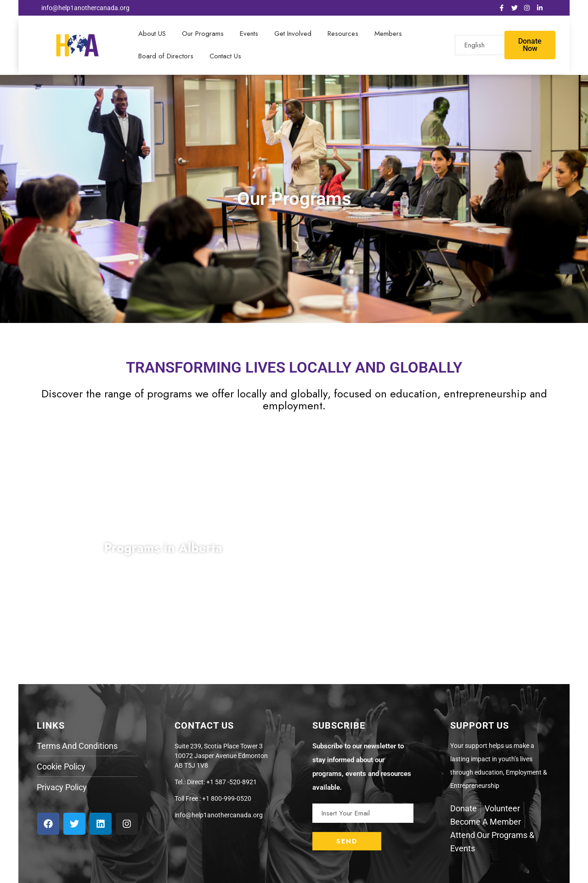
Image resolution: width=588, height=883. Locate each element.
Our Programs (203, 34)
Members (388, 34)
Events (249, 34)
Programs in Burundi (425, 548)
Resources (343, 34)
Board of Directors (166, 56)
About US (152, 34)
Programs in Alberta (163, 548)
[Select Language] (493, 45)
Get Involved (293, 34)
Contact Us (225, 56)
